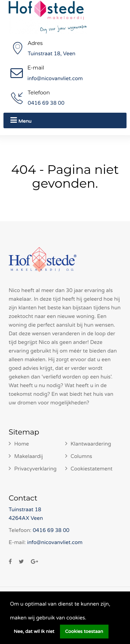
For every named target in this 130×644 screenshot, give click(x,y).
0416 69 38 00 (46, 103)
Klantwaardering (91, 444)
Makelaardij (29, 456)
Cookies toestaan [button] (84, 632)
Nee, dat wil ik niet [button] (34, 632)
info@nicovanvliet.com (55, 78)
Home (22, 444)
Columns (81, 456)
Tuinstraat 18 (25, 510)
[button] (89, 618)
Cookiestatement (92, 469)
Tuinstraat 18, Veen (52, 54)
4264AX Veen (26, 518)
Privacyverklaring (35, 469)
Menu (21, 120)
